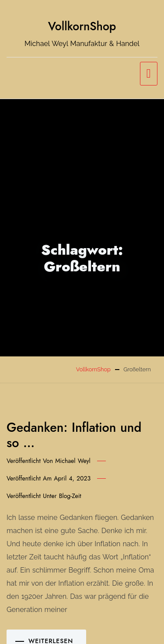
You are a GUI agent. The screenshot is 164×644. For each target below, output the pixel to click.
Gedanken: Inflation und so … (74, 435)
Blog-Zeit (70, 496)
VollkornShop (82, 26)
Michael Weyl (73, 461)
